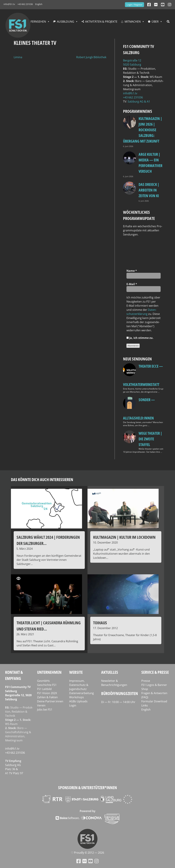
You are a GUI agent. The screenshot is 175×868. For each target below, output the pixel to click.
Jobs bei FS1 (45, 710)
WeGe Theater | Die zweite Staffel (150, 439)
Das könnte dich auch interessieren (42, 479)
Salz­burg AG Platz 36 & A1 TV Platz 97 (14, 769)
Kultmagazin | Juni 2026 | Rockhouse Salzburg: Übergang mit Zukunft (143, 130)
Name (132, 271)
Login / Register (134, 5)
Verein (41, 705)
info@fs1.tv (9, 4)
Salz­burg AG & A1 (139, 101)
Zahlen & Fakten (47, 697)
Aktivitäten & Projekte (101, 22)
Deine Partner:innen (50, 701)
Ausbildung (66, 22)
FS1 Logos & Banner (154, 685)
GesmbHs (43, 681)
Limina (18, 57)
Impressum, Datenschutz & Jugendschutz (79, 685)
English (39, 4)
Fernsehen (38, 22)
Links (145, 705)
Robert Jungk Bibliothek (91, 57)
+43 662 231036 (25, 4)
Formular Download (154, 701)
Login (73, 705)
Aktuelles (110, 672)
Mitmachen (133, 22)
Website (76, 672)
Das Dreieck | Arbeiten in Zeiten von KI (149, 190)
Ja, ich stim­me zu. (140, 338)
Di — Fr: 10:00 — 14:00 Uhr (118, 702)
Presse (146, 681)
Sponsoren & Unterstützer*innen (87, 787)
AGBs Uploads (78, 701)
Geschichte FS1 (47, 685)
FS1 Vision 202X (47, 693)
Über (155, 22)
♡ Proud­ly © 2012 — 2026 (87, 853)
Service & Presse (155, 672)
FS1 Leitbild (44, 689)
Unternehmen (49, 672)
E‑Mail (132, 284)
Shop (145, 689)
